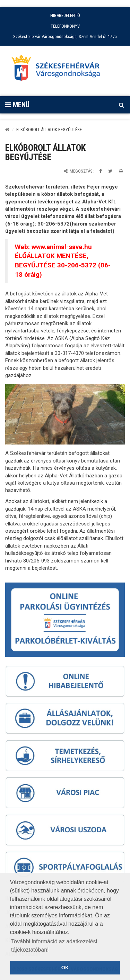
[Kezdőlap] (7, 130)
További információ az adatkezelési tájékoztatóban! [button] (54, 946)
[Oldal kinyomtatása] (121, 171)
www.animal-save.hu (62, 247)
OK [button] (65, 968)
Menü (17, 105)
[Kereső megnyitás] (121, 105)
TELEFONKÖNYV (65, 26)
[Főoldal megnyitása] (59, 70)
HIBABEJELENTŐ (65, 15)
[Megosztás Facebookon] (100, 171)
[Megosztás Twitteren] (110, 171)
